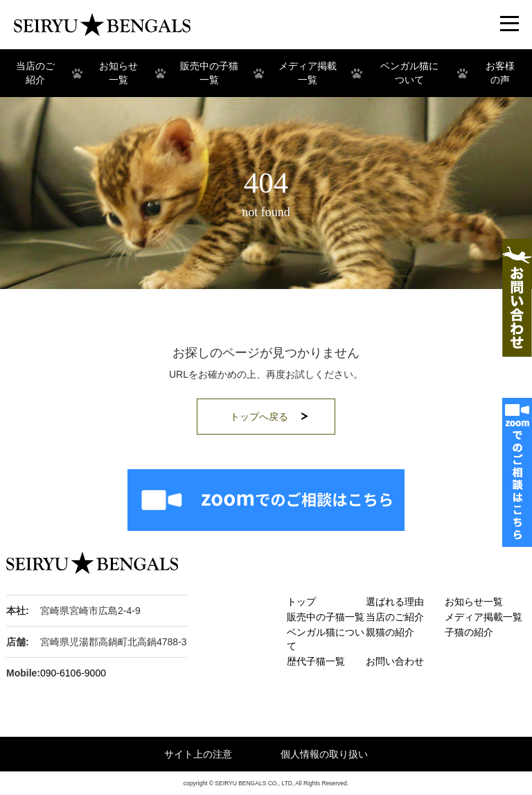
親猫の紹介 (390, 632)
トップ (301, 602)
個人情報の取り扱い (324, 754)
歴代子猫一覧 (316, 661)
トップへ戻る (259, 417)
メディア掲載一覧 (484, 617)
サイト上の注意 (198, 754)
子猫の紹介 (469, 632)
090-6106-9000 (73, 673)
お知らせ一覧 (474, 602)
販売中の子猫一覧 (326, 617)
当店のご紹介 (395, 617)
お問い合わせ (395, 661)
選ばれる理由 (395, 602)
